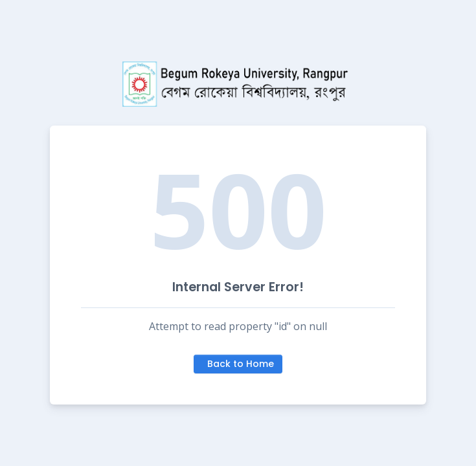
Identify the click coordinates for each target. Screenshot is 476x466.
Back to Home (241, 364)
